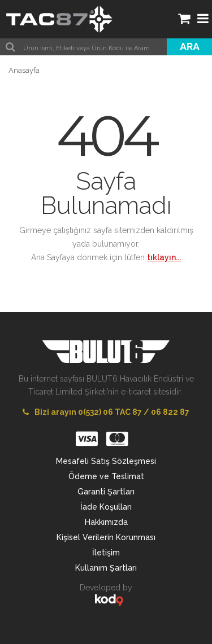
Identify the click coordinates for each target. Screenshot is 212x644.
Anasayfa (24, 70)
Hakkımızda (106, 522)
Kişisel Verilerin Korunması (106, 537)
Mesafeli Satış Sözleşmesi (106, 461)
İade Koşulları (106, 507)
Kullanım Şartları (106, 568)
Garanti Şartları (106, 492)
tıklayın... (164, 257)
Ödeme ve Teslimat (106, 476)
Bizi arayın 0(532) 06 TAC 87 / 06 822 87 (106, 412)
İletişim (106, 553)
